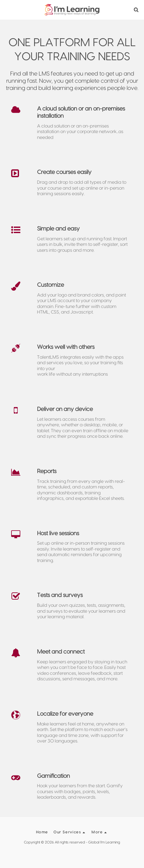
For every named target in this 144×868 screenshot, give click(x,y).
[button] (7, 9)
